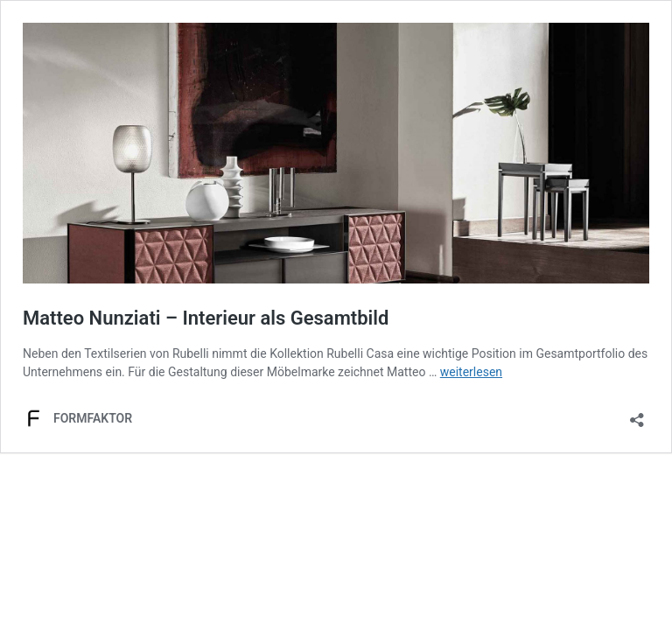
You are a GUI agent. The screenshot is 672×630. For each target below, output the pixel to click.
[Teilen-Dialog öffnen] (637, 414)
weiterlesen (471, 372)
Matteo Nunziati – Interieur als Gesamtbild (206, 318)
